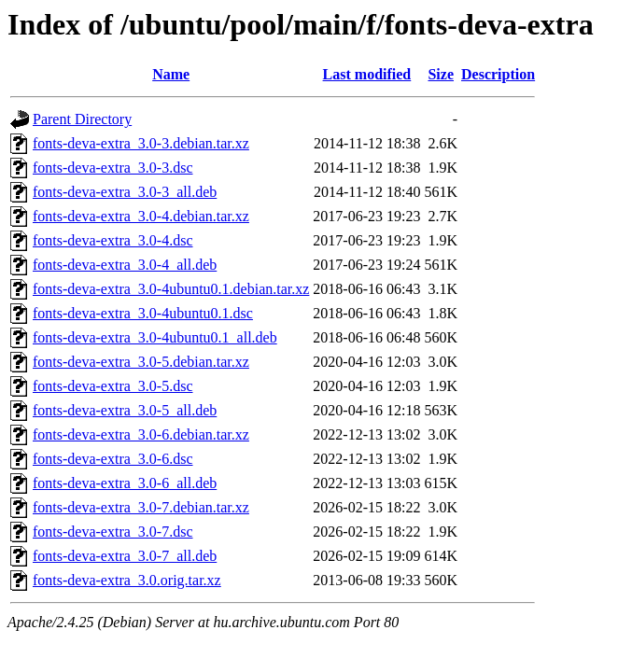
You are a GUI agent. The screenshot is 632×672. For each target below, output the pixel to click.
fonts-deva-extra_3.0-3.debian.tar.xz (141, 143)
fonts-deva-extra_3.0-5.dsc (113, 386)
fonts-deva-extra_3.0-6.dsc (113, 459)
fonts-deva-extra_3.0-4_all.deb (125, 265)
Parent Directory (82, 119)
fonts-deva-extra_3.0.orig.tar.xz (127, 580)
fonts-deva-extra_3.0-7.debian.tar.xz (141, 507)
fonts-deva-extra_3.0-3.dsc (113, 168)
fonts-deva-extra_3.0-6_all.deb (125, 483)
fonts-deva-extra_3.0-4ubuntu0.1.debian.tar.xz (171, 289)
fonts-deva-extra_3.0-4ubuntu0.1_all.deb (155, 337)
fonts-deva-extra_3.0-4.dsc (113, 240)
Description (498, 74)
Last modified (367, 74)
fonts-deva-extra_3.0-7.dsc (113, 532)
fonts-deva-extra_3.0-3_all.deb (125, 192)
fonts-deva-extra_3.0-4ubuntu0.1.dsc (143, 313)
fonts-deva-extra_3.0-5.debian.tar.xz (141, 362)
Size (441, 74)
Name (171, 74)
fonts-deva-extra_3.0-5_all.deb (125, 410)
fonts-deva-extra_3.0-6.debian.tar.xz (141, 434)
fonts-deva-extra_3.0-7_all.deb (125, 556)
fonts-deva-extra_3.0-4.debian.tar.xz (141, 216)
